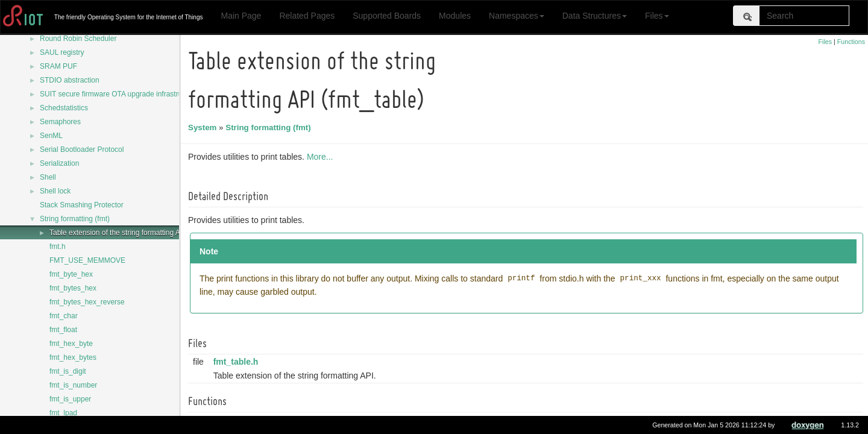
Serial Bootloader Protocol (82, 149)
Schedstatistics (64, 108)
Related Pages (307, 16)
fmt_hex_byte (71, 344)
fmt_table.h (238, 362)
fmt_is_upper (70, 399)
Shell (48, 177)
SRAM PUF (58, 66)
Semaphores (60, 122)
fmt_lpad (63, 413)
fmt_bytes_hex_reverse (87, 302)
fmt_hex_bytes (73, 357)
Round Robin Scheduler (78, 39)
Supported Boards (387, 16)
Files (657, 16)
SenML (51, 136)
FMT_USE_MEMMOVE (87, 260)
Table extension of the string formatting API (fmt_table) (137, 233)
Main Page (241, 16)
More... (322, 157)
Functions (851, 42)
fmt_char (64, 316)
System (204, 127)
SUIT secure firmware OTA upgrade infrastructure (119, 94)
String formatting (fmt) (75, 219)
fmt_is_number (73, 385)
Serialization (59, 163)
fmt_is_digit (68, 371)
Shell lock (55, 191)
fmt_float (63, 330)
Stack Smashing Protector (82, 205)
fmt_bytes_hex (73, 288)
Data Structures (595, 16)
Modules (455, 16)
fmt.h (58, 247)
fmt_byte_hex (71, 274)
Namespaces (517, 16)
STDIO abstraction (70, 80)
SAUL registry (62, 52)
